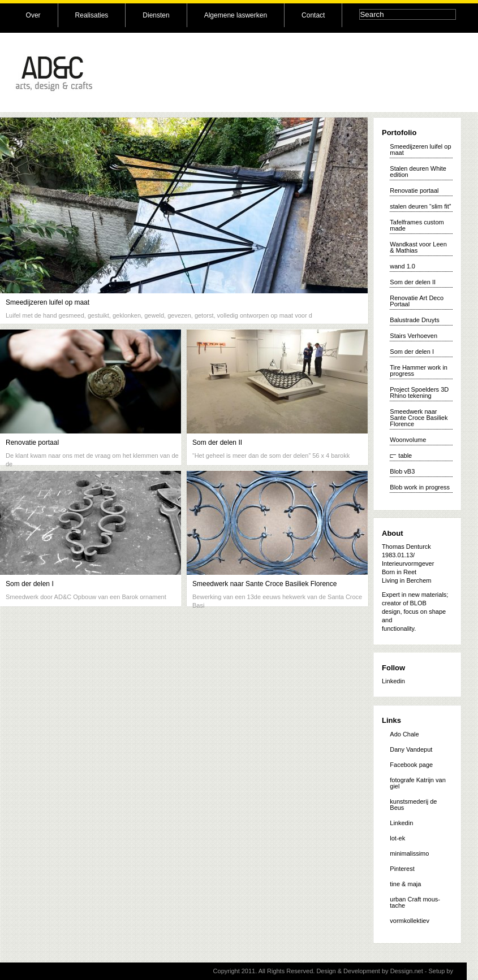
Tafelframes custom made (417, 225)
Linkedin (393, 681)
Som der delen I (30, 584)
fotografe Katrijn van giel (417, 783)
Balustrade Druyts (414, 320)
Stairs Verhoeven (414, 336)
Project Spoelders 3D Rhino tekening (419, 393)
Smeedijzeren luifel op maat (48, 302)
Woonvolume (408, 440)
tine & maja (405, 884)
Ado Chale (404, 734)
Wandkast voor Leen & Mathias (418, 247)
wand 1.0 (402, 266)
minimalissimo (409, 853)
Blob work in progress (420, 487)
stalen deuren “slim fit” (420, 206)
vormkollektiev (410, 921)
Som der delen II (217, 443)
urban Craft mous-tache (415, 902)
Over (33, 15)
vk (458, 971)
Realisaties (92, 15)
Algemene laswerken (236, 15)
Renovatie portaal (32, 443)
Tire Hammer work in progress (419, 370)
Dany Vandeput (411, 749)
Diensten (156, 15)
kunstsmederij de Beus (413, 805)
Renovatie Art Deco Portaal (417, 301)
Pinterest (402, 869)
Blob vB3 (402, 471)
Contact (313, 15)
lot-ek (397, 838)
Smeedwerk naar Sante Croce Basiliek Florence (264, 584)
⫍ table (401, 456)
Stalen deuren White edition (418, 172)
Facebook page (411, 765)
